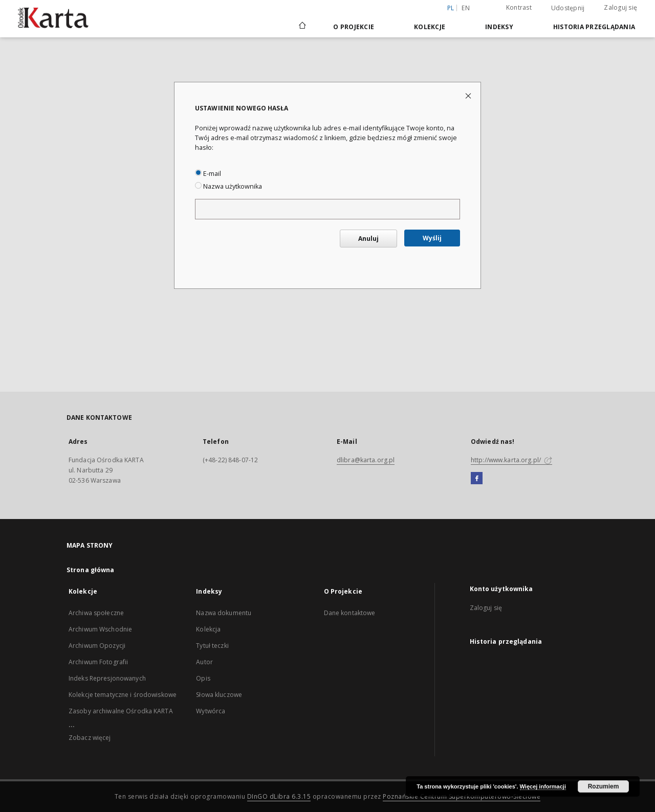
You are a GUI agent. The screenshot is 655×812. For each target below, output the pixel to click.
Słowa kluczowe (219, 695)
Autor (204, 662)
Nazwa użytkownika (228, 186)
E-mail (208, 174)
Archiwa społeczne (96, 613)
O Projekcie (354, 27)
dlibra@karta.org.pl (366, 460)
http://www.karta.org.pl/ (511, 460)
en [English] (466, 8)
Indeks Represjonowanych (107, 678)
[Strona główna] (302, 27)
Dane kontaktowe (350, 613)
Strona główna (91, 570)
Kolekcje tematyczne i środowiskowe (123, 695)
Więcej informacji (543, 786)
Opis (203, 678)
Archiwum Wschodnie (100, 629)
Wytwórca (211, 711)
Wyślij (432, 238)
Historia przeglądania (594, 27)
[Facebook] (477, 479)
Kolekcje (430, 27)
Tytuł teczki (212, 646)
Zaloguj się (620, 7)
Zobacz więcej (90, 738)
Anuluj (368, 239)
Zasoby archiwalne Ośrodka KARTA (121, 711)
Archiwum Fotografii (98, 662)
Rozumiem (604, 786)
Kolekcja (208, 629)
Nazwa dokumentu (224, 613)
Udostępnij (568, 8)
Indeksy (499, 27)
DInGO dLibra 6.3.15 (279, 796)
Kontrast (519, 7)
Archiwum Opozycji (97, 646)
